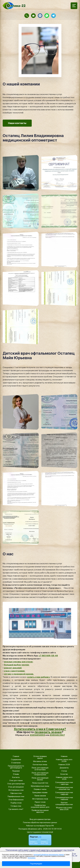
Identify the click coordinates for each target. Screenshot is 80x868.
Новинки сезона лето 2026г (64, 760)
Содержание (16, 760)
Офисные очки (16, 793)
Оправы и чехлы (40, 789)
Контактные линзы (40, 765)
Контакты (16, 777)
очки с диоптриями (14, 671)
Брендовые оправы (40, 793)
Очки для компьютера (16, 784)
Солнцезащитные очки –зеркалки (64, 799)
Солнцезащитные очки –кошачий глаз (64, 788)
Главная (16, 756)
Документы (64, 768)
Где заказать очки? (16, 809)
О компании (16, 763)
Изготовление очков (40, 799)
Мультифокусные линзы (40, 786)
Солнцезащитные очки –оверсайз (64, 793)
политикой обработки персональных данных (49, 855)
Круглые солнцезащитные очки (64, 804)
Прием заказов (40, 796)
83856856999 (38, 735)
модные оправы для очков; (19, 662)
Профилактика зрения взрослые (40, 811)
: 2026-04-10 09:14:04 (52, 829)
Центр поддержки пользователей (40, 832)
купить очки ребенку (39, 677)
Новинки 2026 (64, 765)
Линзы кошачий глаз (40, 783)
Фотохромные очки (16, 790)
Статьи (64, 771)
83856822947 (57, 735)
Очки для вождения (16, 787)
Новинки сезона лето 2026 (64, 778)
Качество (64, 774)
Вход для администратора (40, 819)
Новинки (64, 756)
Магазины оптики (40, 761)
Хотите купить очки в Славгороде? (40, 729)
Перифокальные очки (16, 797)
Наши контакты (17, 123)
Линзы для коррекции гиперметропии (40, 774)
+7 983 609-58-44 (48, 656)
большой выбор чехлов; (17, 665)
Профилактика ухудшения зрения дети (40, 806)
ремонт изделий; (13, 668)
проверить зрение (48, 732)
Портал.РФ (49, 826)
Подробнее (32, 858)
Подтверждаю (36, 864)
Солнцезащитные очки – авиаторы (64, 783)
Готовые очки (16, 806)
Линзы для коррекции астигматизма (40, 769)
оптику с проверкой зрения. (19, 674)
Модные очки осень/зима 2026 (64, 809)
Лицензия (16, 771)
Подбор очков (16, 803)
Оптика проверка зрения (40, 757)
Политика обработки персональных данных (40, 822)
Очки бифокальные (16, 800)
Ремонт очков (40, 802)
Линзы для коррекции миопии (40, 779)
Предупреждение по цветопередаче (16, 767)
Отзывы (16, 774)
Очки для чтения (16, 781)
